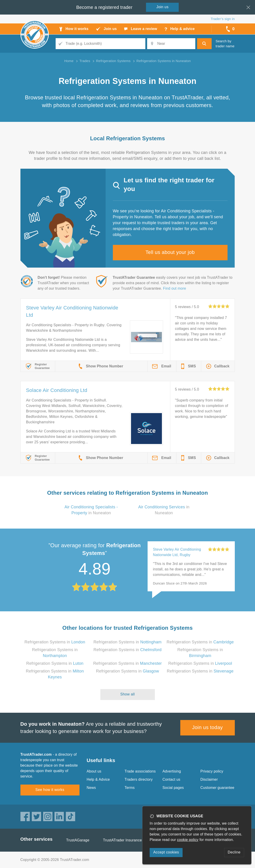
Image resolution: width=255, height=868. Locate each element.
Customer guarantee (217, 788)
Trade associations (140, 771)
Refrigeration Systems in (55, 642)
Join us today (207, 727)
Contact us (171, 779)
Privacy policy (212, 771)
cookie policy (188, 840)
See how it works (50, 790)
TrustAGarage (78, 840)
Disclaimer (209, 779)
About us (94, 771)
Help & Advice (98, 779)
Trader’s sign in (223, 19)
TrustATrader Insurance (123, 840)
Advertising (172, 771)
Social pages (173, 788)
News (91, 788)
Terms (130, 788)
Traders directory (139, 779)
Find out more (175, 288)
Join (163, 7)
